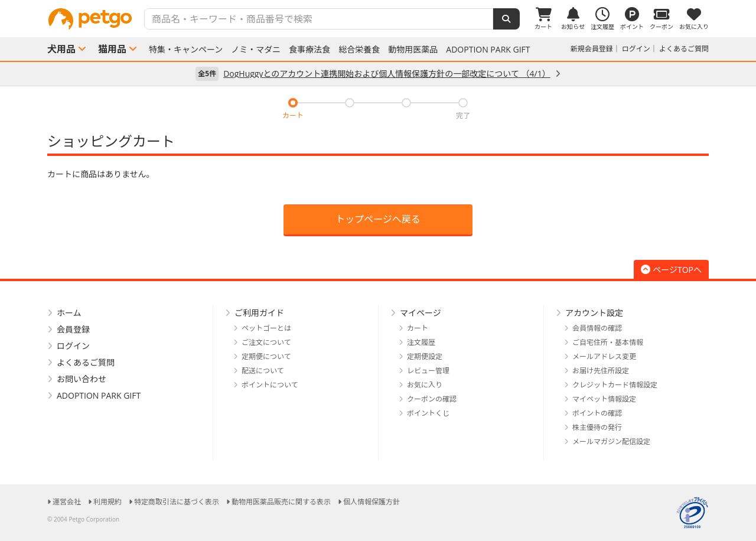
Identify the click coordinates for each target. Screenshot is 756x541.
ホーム (69, 313)
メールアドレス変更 (604, 356)
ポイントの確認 (597, 413)
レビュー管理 (428, 371)
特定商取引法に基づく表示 (177, 502)
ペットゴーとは (266, 328)
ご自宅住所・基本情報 (608, 342)
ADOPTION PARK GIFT (488, 50)
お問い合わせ (82, 379)
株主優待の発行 (597, 427)
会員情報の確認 (597, 328)
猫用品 (112, 49)
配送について (263, 371)
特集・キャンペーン (186, 50)
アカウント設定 (594, 313)
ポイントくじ (428, 413)
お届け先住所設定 (601, 371)
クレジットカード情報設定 (615, 385)
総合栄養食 (359, 50)
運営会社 (67, 502)
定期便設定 (425, 356)
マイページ (421, 313)
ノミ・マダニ (256, 50)
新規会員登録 (592, 49)
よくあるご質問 (684, 49)
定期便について (266, 356)
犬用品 (61, 49)
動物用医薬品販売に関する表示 (281, 502)
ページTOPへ (671, 270)
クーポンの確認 (432, 399)
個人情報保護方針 (372, 502)
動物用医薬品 (413, 50)
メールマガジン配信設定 (611, 441)
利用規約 (107, 502)
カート (418, 328)
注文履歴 (421, 342)
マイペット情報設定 (604, 399)
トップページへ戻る (378, 219)
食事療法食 (309, 50)
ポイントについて (270, 385)
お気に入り (425, 385)
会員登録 (73, 329)
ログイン (636, 49)
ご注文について (266, 342)
